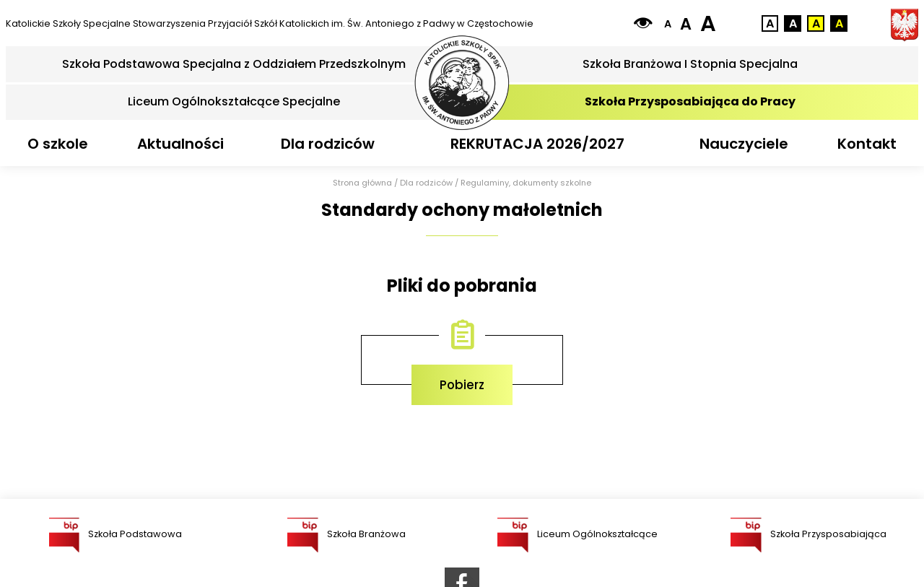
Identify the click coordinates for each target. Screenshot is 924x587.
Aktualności (180, 144)
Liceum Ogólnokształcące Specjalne (234, 101)
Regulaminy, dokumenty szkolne (526, 183)
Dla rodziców (328, 144)
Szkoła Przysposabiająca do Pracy (690, 101)
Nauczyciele (744, 144)
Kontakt (867, 144)
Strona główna (362, 183)
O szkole (58, 144)
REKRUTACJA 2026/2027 (537, 144)
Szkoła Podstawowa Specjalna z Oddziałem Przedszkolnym (234, 64)
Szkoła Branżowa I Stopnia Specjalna (690, 64)
